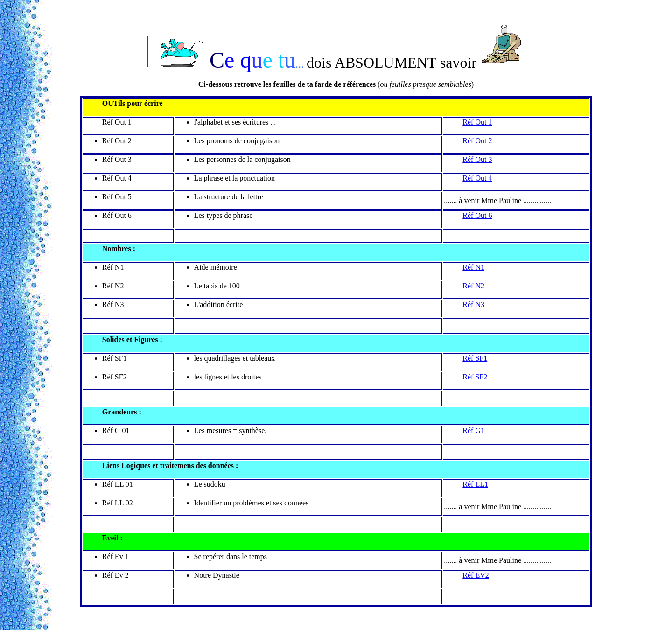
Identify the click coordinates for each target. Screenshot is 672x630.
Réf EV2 (476, 575)
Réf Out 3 (477, 159)
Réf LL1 (475, 484)
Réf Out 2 (477, 141)
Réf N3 (473, 304)
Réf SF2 (475, 377)
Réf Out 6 (477, 215)
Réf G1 (473, 430)
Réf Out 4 (477, 178)
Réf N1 (473, 267)
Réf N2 (473, 286)
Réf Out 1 (477, 122)
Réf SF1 (475, 358)
